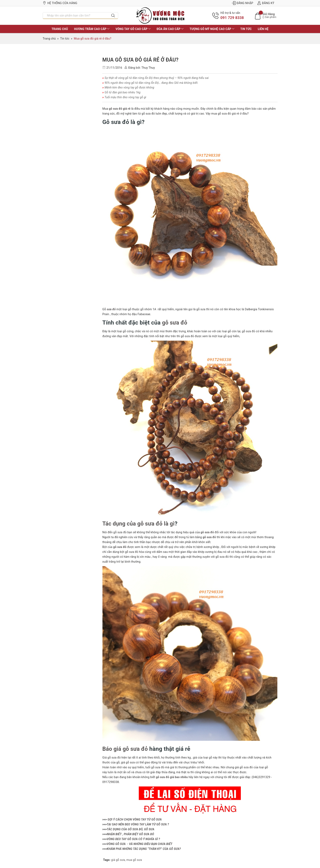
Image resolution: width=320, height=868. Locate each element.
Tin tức (246, 29)
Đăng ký (266, 3)
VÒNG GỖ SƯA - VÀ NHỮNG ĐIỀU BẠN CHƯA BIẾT (139, 844)
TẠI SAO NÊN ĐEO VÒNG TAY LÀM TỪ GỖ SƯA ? (138, 824)
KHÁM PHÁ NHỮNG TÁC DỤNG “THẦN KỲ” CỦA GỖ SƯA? (144, 848)
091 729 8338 (232, 18)
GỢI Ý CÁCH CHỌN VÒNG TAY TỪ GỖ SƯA (135, 819)
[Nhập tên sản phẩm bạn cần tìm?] (76, 15)
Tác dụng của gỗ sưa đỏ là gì (140, 523)
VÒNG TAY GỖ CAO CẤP (133, 29)
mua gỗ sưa (134, 859)
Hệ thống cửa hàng (60, 3)
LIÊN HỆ (263, 29)
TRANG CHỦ (60, 29)
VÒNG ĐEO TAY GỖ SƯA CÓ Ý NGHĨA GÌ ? (133, 839)
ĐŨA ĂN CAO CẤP (170, 29)
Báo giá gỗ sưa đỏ (126, 749)
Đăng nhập (243, 3)
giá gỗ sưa (118, 859)
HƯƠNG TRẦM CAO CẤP (92, 29)
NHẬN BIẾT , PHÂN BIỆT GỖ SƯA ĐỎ (130, 834)
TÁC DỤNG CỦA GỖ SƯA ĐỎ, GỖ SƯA (131, 829)
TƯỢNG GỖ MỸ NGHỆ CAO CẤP (212, 29)
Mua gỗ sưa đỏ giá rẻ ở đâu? (141, 60)
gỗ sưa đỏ (175, 323)
